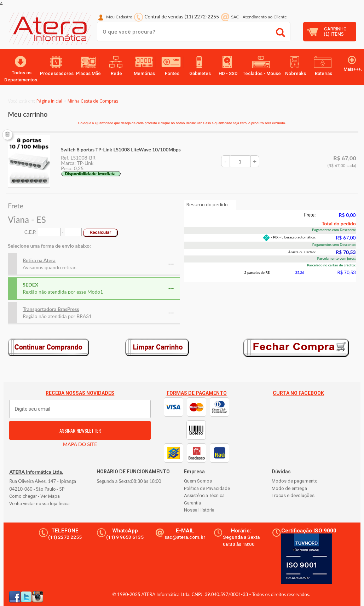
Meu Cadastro (119, 17)
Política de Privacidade (207, 488)
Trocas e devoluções (293, 495)
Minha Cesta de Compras (93, 101)
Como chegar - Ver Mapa (34, 496)
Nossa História (199, 510)
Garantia (192, 503)
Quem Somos (198, 481)
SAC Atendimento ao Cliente (259, 17)
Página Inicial (49, 101)
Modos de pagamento (295, 481)
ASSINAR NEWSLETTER (80, 430)
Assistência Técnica (204, 495)
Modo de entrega (289, 488)
